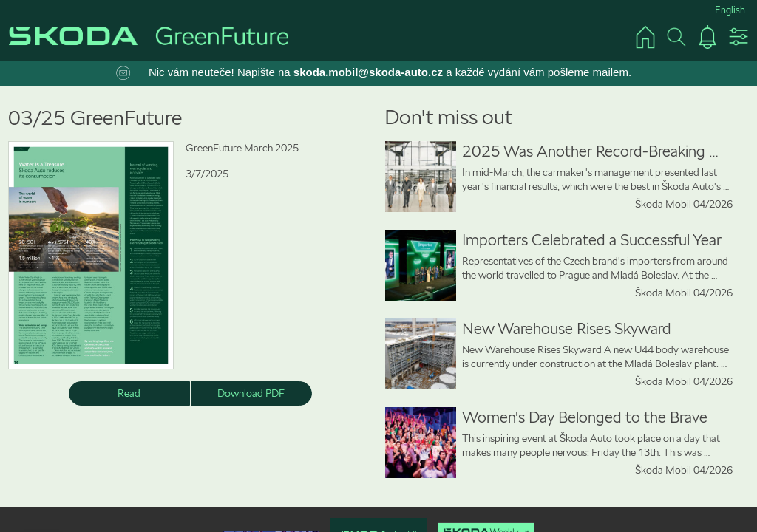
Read (129, 393)
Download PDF (251, 393)
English (730, 10)
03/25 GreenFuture (95, 118)
